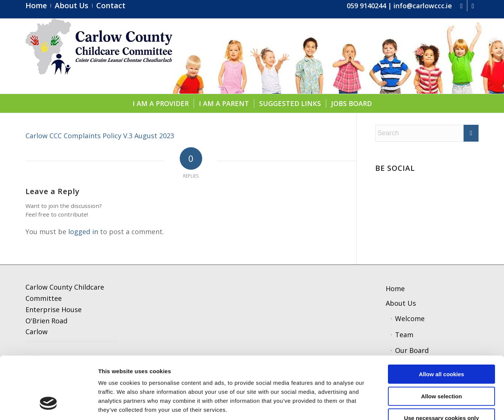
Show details (391, 405)
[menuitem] (38, 6)
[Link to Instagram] (473, 6)
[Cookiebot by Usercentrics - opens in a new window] (48, 405)
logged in (83, 232)
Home (395, 288)
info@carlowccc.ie (423, 6)
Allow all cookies (442, 321)
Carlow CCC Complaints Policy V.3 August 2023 (100, 136)
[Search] (427, 133)
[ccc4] (99, 56)
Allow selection (441, 343)
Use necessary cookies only (441, 365)
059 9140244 (366, 6)
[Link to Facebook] (462, 6)
